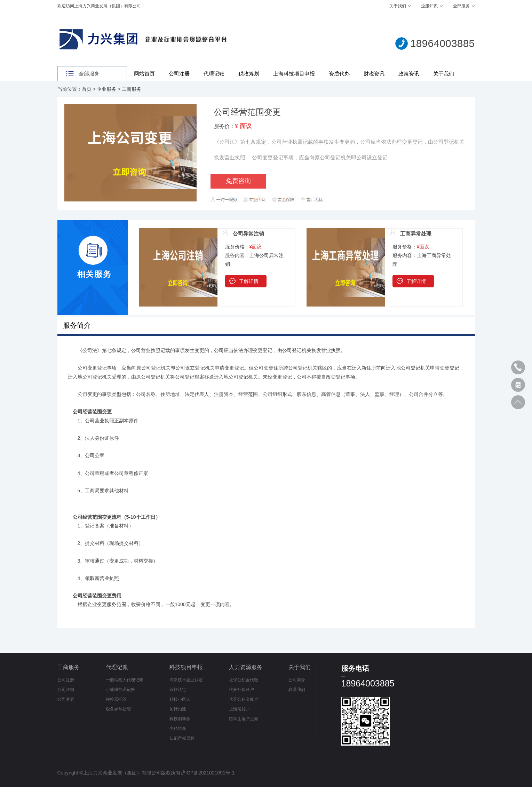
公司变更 (66, 699)
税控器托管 (116, 699)
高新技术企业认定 (186, 680)
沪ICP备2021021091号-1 (208, 773)
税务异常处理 (118, 709)
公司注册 (179, 74)
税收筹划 (249, 74)
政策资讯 (409, 74)
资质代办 (339, 74)
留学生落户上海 (244, 719)
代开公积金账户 (244, 699)
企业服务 (106, 89)
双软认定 (178, 690)
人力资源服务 (246, 667)
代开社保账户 (241, 690)
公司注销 (66, 690)
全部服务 (461, 6)
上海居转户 (239, 709)
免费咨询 (238, 181)
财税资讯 (374, 74)
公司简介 (297, 680)
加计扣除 (178, 709)
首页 (87, 89)
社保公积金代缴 (244, 680)
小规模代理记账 (120, 690)
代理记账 (214, 74)
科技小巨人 (180, 699)
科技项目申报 (186, 667)
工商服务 (132, 89)
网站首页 (144, 74)
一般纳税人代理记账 (125, 680)
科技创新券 (180, 719)
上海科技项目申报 (294, 74)
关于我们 (398, 6)
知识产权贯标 (182, 738)
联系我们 (297, 690)
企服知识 (429, 6)
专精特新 (178, 729)
